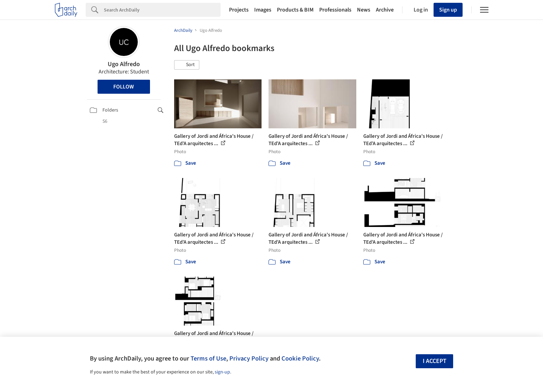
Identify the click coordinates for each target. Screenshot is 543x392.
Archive (385, 10)
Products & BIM (295, 10)
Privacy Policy (249, 358)
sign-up (222, 372)
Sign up (448, 10)
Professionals (335, 10)
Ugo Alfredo (124, 64)
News (364, 10)
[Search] (162, 10)
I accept (435, 361)
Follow (124, 87)
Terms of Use (208, 358)
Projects (239, 10)
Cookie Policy (300, 358)
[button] (187, 65)
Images (263, 10)
